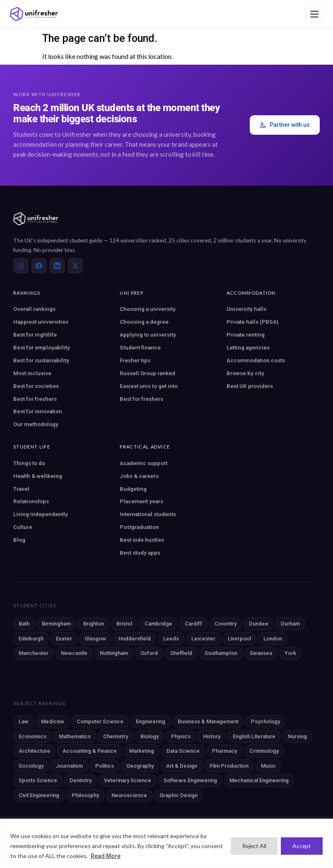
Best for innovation (38, 411)
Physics (181, 736)
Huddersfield (135, 639)
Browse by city (245, 373)
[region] (166, 843)
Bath (24, 624)
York (290, 653)
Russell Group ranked (147, 373)
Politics (105, 766)
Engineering (151, 721)
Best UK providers (250, 386)
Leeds (171, 639)
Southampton (221, 653)
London (273, 639)
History (212, 736)
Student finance (140, 347)
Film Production (229, 766)
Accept (302, 846)
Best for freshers (35, 399)
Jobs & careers (139, 476)
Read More (106, 856)
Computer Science (100, 721)
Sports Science (38, 780)
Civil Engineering (39, 795)
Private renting (246, 335)
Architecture (34, 751)
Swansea (261, 653)
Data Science (183, 751)
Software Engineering (190, 780)
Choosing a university (148, 309)
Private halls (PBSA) (252, 322)
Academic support (144, 463)
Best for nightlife (35, 335)
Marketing (142, 751)
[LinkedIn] (57, 266)
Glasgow (95, 639)
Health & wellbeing (38, 476)
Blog (19, 540)
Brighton (94, 624)
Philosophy (85, 795)
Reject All (253, 846)
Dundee (259, 624)
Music (268, 766)
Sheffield (181, 653)
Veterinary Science (128, 780)
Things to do (29, 463)
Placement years (141, 501)
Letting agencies (248, 347)
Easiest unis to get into (149, 386)
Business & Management (208, 721)
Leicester (203, 639)
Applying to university (148, 335)
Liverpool (239, 639)
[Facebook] (39, 266)
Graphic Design (179, 795)
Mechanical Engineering (259, 780)
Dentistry (81, 780)
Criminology (264, 751)
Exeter (64, 639)
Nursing (297, 736)
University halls (246, 309)
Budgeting (133, 489)
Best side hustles (142, 540)
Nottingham (114, 653)
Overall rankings (34, 309)
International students (148, 514)
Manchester (34, 653)
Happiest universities (41, 322)
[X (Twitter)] (75, 266)
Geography (140, 766)
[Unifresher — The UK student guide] (34, 14)
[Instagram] (21, 266)
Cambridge (158, 624)
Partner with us (285, 125)
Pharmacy (224, 751)
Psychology (265, 721)
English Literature (254, 736)
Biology (150, 736)
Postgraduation (139, 527)
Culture (23, 527)
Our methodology (36, 424)
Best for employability (42, 347)
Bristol (124, 624)
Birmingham (56, 624)
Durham (290, 624)
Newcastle (74, 653)
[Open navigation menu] (314, 14)
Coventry (226, 624)
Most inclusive (32, 373)
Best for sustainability (41, 360)
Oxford (149, 653)
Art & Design (182, 766)
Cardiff (193, 624)
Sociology (31, 766)
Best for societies (36, 386)
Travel (21, 489)
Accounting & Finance (90, 751)
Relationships (31, 501)
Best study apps (140, 553)
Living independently (41, 514)
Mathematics (75, 736)
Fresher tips (135, 360)
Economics (33, 736)
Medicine (53, 721)
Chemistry (116, 736)
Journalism (69, 766)
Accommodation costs (256, 360)
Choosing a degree (144, 322)
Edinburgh (31, 639)
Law (24, 721)
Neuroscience (129, 795)
